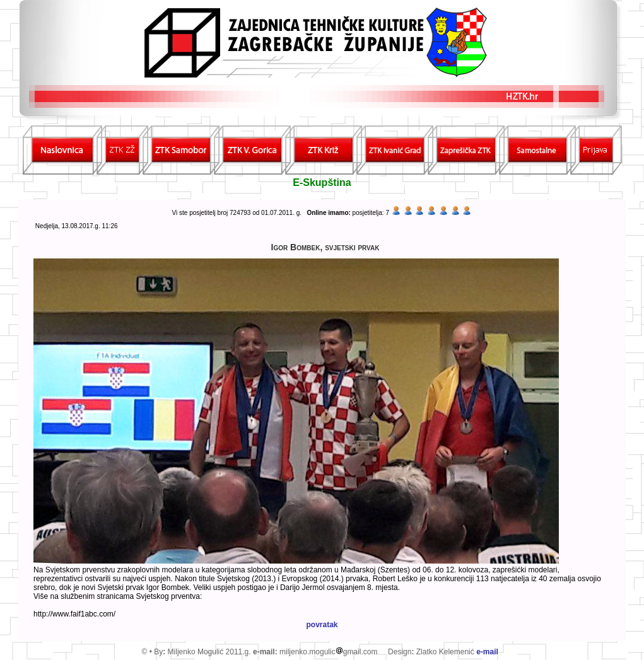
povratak (322, 625)
